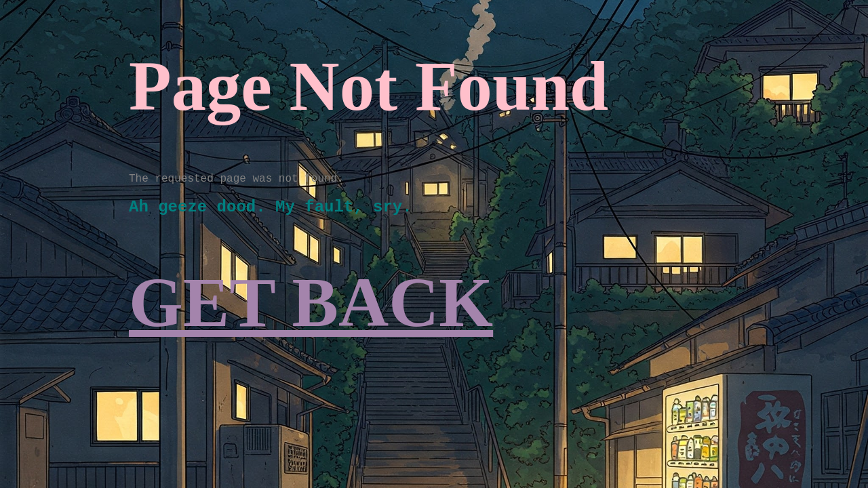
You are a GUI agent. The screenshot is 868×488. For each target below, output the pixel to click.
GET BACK (311, 303)
